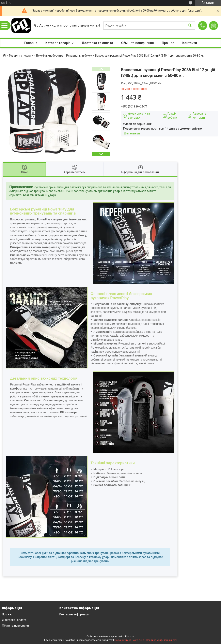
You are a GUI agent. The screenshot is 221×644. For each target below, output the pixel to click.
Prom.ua (130, 636)
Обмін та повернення (137, 43)
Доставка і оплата (14, 620)
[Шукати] (190, 25)
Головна (31, 43)
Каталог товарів (58, 43)
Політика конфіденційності (162, 640)
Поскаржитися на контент (129, 640)
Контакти (190, 43)
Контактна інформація (74, 614)
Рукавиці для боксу (79, 56)
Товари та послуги (21, 56)
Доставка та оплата (97, 43)
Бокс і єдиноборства (50, 56)
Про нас (168, 43)
